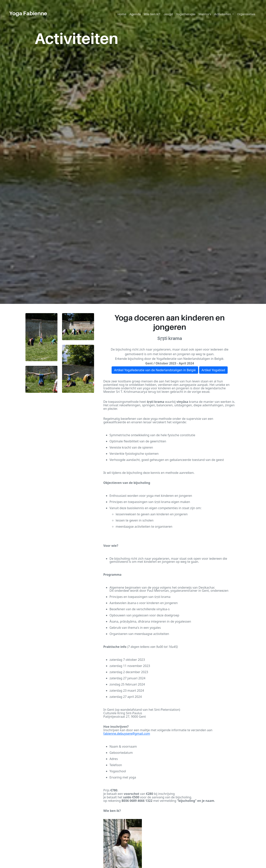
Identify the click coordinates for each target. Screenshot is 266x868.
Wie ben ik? (152, 14)
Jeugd (168, 14)
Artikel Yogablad (213, 370)
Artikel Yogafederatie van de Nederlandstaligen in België (155, 370)
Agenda (135, 14)
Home (122, 14)
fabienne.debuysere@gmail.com (127, 734)
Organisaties (246, 14)
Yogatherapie (186, 14)
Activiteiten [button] (223, 14)
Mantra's (205, 14)
